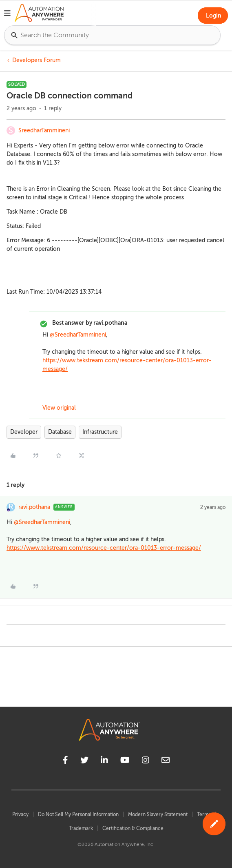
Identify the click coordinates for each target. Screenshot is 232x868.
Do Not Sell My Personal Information (78, 814)
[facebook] (65, 761)
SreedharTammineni (44, 131)
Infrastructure (100, 432)
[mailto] (166, 761)
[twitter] (84, 761)
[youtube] (125, 761)
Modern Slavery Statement (158, 814)
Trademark (81, 828)
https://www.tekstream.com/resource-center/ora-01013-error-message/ (104, 548)
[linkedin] (104, 761)
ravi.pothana (34, 507)
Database (60, 432)
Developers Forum (36, 60)
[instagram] (146, 761)
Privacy (20, 814)
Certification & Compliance (133, 828)
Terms (204, 814)
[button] (7, 14)
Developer (24, 432)
